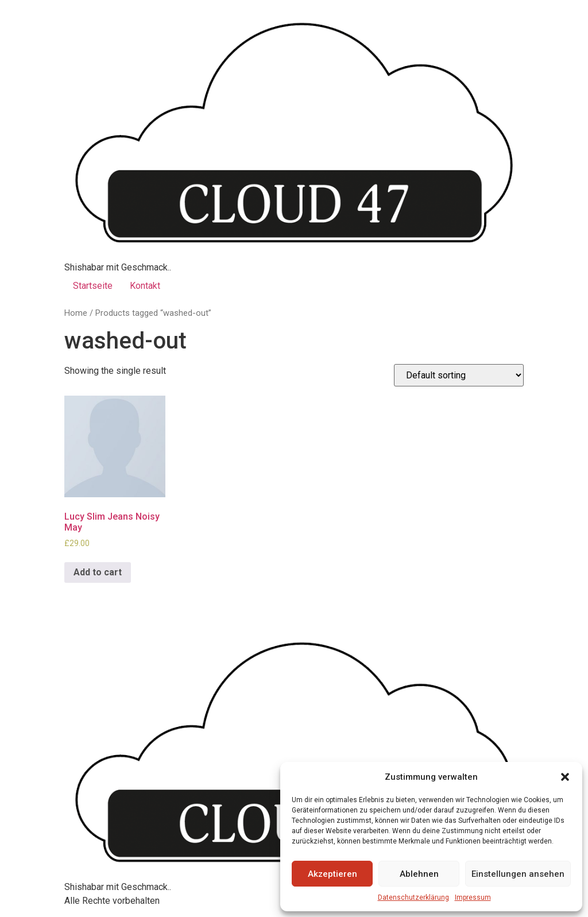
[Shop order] (459, 375)
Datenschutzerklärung (413, 897)
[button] (565, 777)
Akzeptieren (332, 874)
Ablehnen (419, 874)
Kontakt (145, 286)
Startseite (93, 286)
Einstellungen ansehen (518, 874)
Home (76, 313)
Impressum (473, 897)
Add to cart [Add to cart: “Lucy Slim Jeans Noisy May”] (98, 572)
